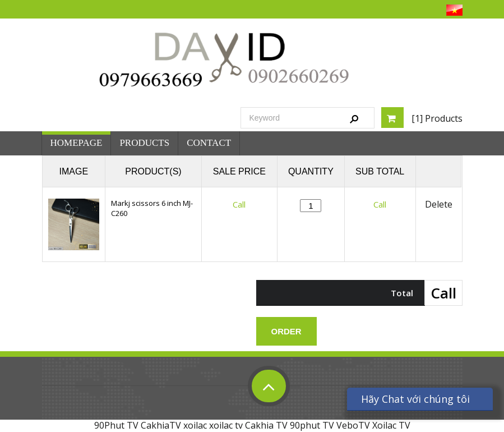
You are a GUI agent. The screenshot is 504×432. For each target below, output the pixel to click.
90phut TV (312, 425)
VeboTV (353, 425)
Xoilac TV (391, 425)
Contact (209, 143)
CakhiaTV (161, 425)
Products (144, 143)
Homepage (77, 143)
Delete (439, 204)
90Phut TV (116, 425)
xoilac (195, 425)
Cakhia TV (266, 425)
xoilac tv (226, 425)
